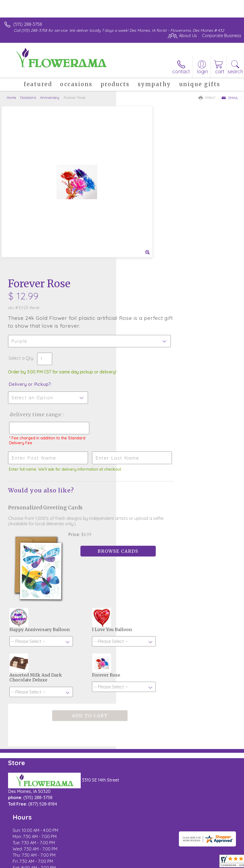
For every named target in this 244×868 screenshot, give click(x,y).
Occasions (28, 97)
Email (230, 98)
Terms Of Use (20, 863)
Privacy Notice (52, 863)
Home (11, 97)
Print (207, 98)
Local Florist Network (90, 863)
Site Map (124, 863)
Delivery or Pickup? (146, 219)
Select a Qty (137, 193)
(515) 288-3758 (28, 24)
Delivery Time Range (151, 250)
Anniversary (50, 97)
